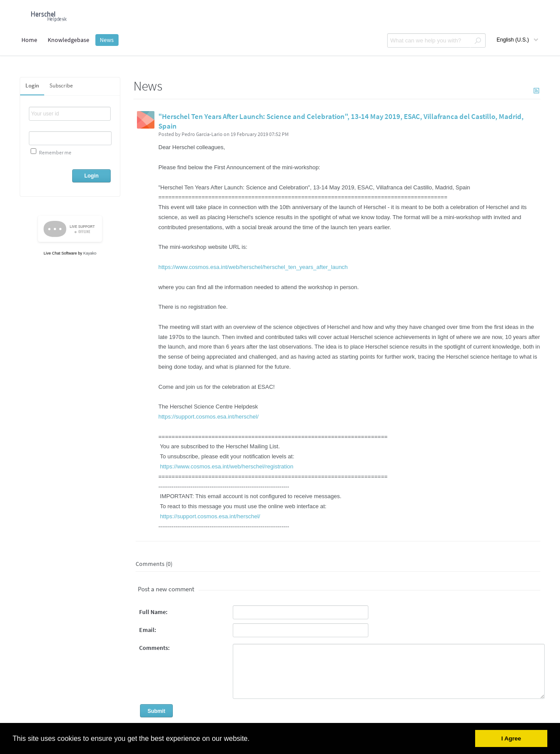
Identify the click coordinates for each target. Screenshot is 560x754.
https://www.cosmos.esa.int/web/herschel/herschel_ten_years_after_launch (253, 267)
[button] (253, 739)
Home (29, 40)
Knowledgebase (68, 40)
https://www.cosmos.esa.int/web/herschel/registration (227, 466)
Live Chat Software (60, 253)
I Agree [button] (511, 738)
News (107, 40)
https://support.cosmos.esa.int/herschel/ (208, 417)
